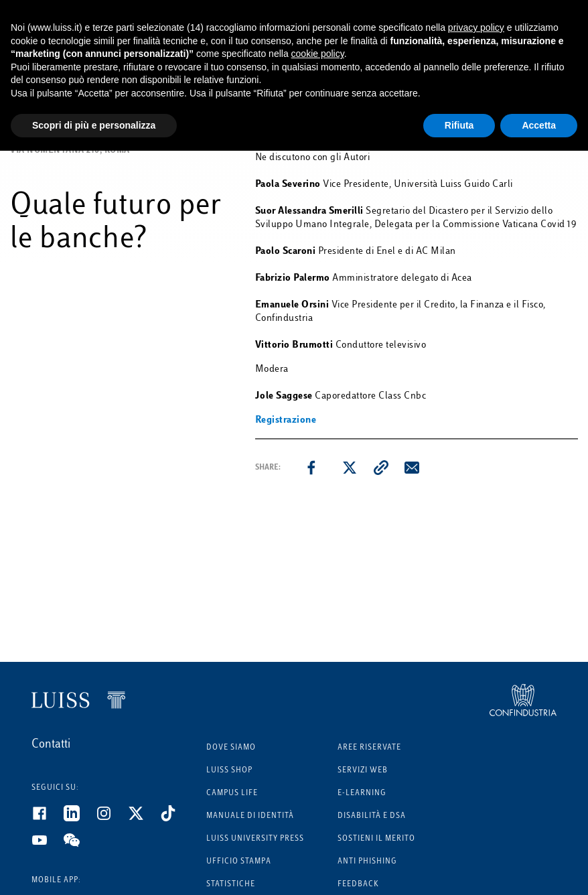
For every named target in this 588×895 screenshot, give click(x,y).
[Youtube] (48, 845)
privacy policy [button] (476, 27)
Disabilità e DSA (372, 816)
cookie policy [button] (318, 54)
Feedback (358, 885)
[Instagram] (112, 819)
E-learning (362, 794)
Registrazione (286, 420)
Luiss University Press (255, 839)
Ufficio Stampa (239, 862)
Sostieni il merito (376, 839)
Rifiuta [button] (459, 125)
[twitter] (350, 468)
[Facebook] (48, 819)
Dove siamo (231, 748)
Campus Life (232, 794)
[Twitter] (144, 819)
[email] (412, 468)
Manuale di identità (250, 816)
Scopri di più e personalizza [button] (94, 125)
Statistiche (231, 885)
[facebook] (311, 468)
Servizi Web (363, 771)
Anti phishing (367, 862)
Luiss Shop (229, 771)
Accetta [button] (539, 125)
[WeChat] (80, 845)
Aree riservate (369, 748)
